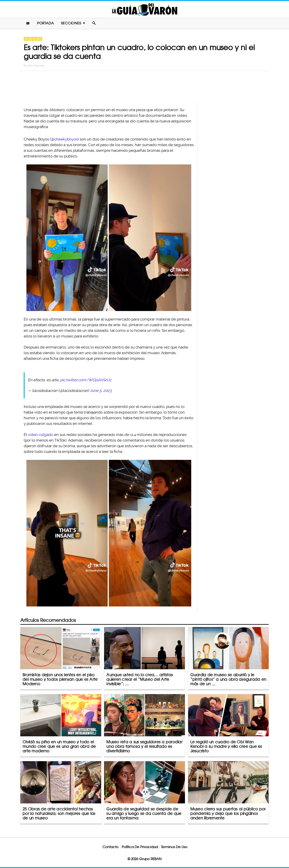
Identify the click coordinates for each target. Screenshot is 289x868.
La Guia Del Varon (144, 9)
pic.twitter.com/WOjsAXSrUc (86, 380)
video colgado (41, 435)
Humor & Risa (33, 39)
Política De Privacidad (140, 847)
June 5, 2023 (101, 391)
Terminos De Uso (174, 847)
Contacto (111, 847)
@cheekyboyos (64, 139)
